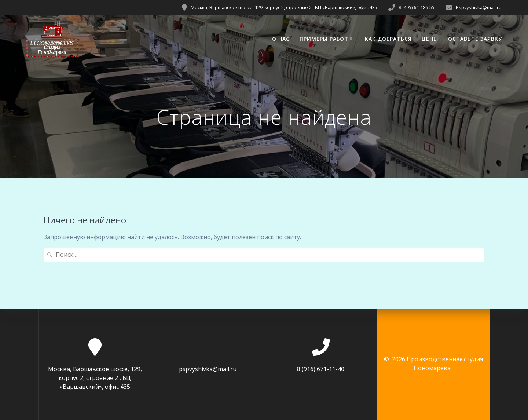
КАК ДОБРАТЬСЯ (388, 39)
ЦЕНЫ (430, 39)
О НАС (281, 39)
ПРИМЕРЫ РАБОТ (324, 39)
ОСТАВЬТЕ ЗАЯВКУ (475, 39)
